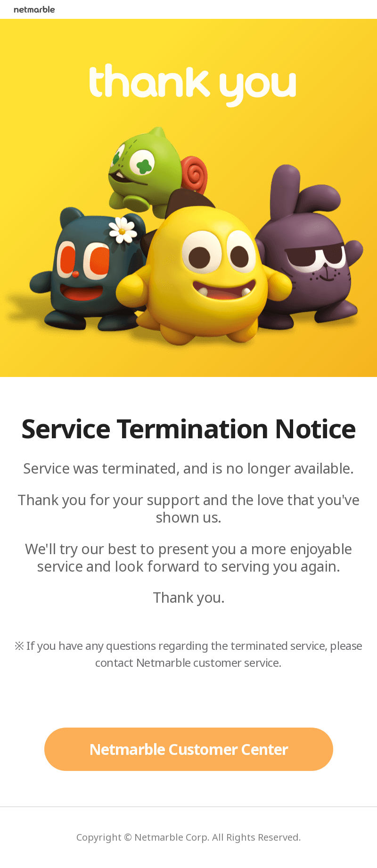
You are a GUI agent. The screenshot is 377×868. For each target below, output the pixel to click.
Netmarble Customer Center (189, 749)
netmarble (34, 9)
